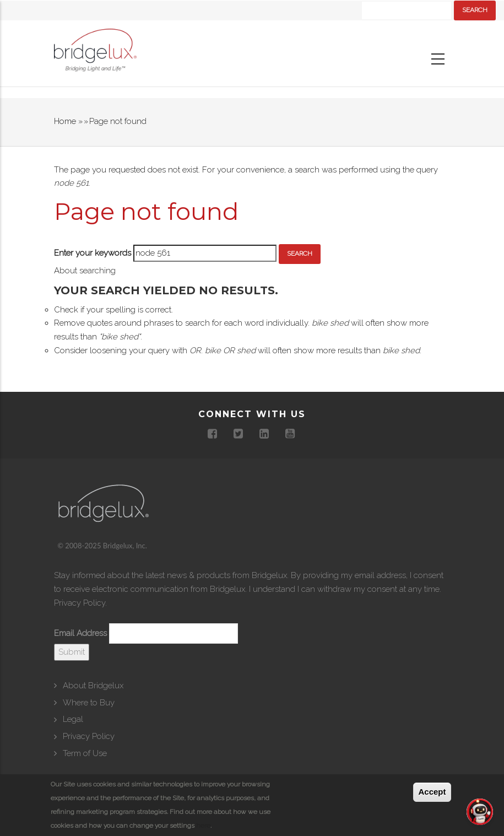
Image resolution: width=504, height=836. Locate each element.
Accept (432, 792)
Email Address (80, 633)
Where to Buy (89, 703)
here (203, 826)
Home (65, 121)
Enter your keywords (93, 253)
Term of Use (85, 753)
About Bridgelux (93, 686)
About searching (85, 271)
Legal (73, 719)
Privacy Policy (80, 603)
